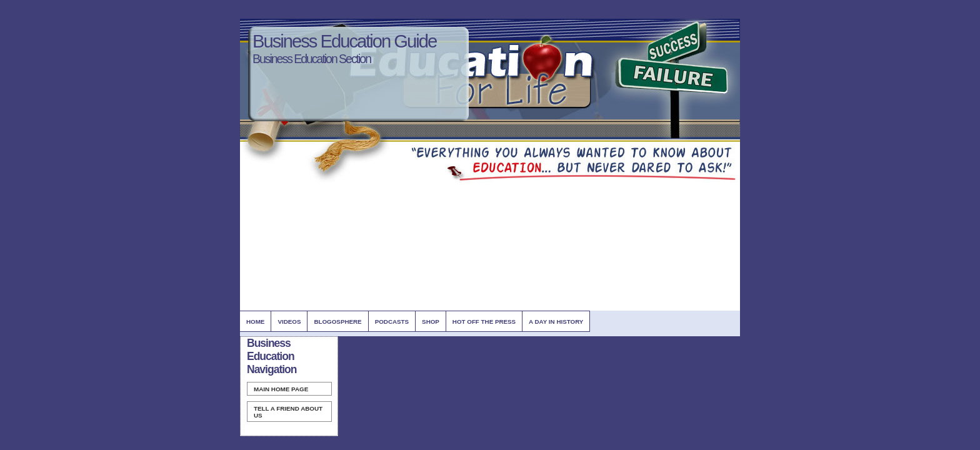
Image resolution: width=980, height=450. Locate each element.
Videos (289, 322)
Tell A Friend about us (288, 412)
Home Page (281, 389)
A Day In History (556, 322)
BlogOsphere (337, 322)
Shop (431, 322)
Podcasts (392, 322)
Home (255, 322)
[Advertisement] (467, 211)
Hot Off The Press (484, 322)
